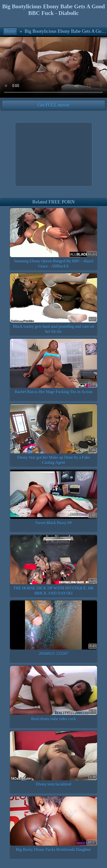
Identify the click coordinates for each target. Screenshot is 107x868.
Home (10, 31)
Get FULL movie (53, 105)
